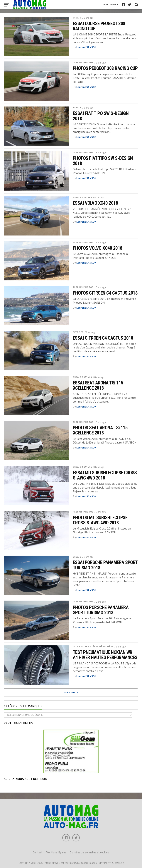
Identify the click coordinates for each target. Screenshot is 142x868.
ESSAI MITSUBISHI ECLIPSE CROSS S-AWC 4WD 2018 (105, 475)
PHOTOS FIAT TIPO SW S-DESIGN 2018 (103, 161)
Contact (38, 852)
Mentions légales (56, 852)
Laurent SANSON (86, 47)
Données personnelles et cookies (89, 852)
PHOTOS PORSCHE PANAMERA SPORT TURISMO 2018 (101, 610)
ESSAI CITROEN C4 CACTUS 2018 (103, 338)
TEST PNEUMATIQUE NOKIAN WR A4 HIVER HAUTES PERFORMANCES (105, 655)
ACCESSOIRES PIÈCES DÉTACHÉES (93, 646)
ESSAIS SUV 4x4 (82, 197)
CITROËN (78, 332)
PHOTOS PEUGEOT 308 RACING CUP (105, 68)
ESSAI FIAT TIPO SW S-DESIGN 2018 (101, 116)
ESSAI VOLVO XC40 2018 (95, 203)
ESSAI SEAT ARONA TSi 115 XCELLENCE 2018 (98, 385)
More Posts (71, 692)
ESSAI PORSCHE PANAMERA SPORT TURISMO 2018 (105, 565)
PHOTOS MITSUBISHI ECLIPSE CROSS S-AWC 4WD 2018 (100, 520)
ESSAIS (77, 18)
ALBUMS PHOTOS (83, 62)
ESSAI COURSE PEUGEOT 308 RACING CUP (99, 26)
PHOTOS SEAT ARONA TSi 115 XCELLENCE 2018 (100, 430)
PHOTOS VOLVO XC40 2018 (98, 248)
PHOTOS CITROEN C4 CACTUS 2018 (105, 293)
